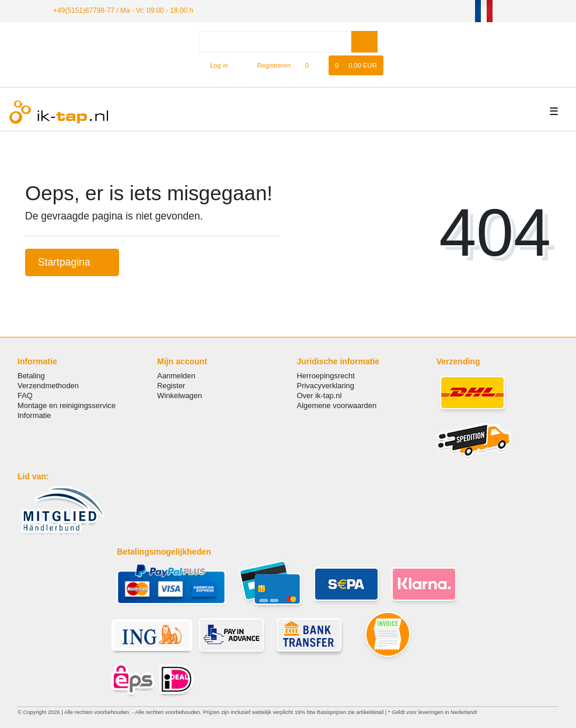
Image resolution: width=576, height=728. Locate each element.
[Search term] (275, 42)
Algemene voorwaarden (337, 405)
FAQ (25, 396)
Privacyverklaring (326, 386)
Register (171, 386)
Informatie (34, 415)
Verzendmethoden (48, 386)
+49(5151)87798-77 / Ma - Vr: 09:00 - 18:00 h (123, 11)
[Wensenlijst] (313, 65)
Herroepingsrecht (326, 376)
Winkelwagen (179, 396)
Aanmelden (176, 376)
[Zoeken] (364, 42)
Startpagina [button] (72, 262)
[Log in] (214, 65)
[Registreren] (268, 65)
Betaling (31, 376)
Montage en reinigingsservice (67, 405)
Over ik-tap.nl (320, 396)
